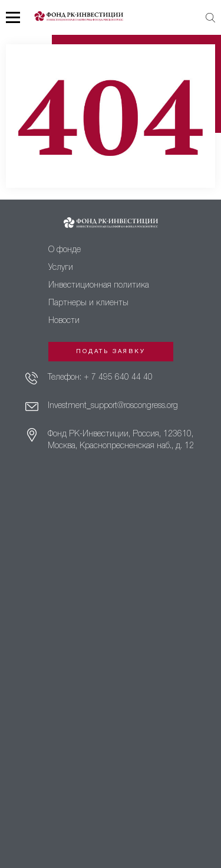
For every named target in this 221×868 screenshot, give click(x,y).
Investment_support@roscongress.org (113, 406)
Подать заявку (111, 352)
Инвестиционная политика (99, 285)
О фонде (65, 250)
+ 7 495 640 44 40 (118, 378)
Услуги (61, 268)
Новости (64, 321)
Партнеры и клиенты (88, 303)
